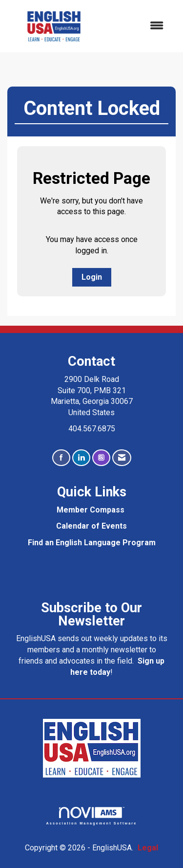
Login (92, 277)
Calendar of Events (91, 526)
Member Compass (91, 510)
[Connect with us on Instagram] (101, 458)
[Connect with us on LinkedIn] (81, 458)
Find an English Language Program (92, 543)
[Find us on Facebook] (61, 458)
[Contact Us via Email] (122, 458)
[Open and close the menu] (137, 26)
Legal (148, 848)
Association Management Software (92, 816)
